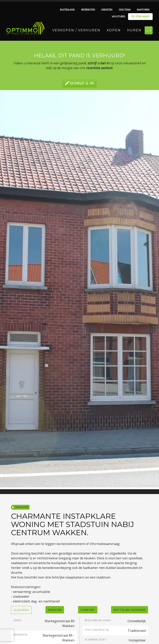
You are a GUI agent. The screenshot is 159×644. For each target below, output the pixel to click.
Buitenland (67, 10)
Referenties (88, 10)
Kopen (114, 30)
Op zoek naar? (140, 16)
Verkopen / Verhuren (76, 30)
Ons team (125, 10)
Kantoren (143, 10)
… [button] (148, 30)
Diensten (107, 10)
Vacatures (118, 16)
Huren (134, 30)
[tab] (21, 610)
